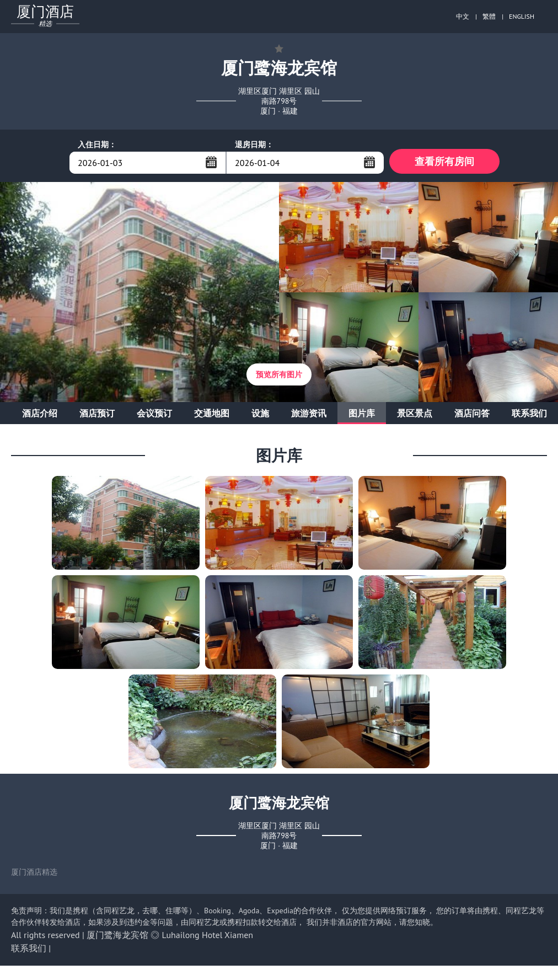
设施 (260, 416)
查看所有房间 (444, 162)
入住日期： (97, 144)
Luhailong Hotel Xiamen (208, 938)
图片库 (362, 416)
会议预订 (154, 416)
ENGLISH (522, 16)
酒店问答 (472, 416)
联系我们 (529, 416)
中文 (463, 16)
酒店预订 (97, 416)
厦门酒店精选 (34, 875)
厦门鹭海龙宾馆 (117, 938)
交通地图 (212, 416)
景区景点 (415, 416)
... (211, 162)
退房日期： (254, 144)
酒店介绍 (40, 416)
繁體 (489, 16)
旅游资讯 (309, 416)
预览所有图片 (279, 377)
